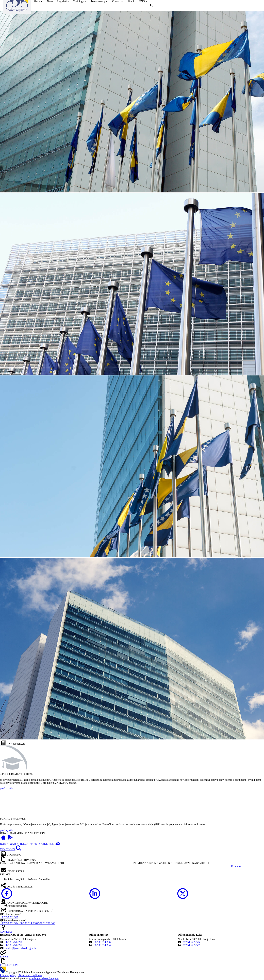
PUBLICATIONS (10, 965)
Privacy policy (8, 975)
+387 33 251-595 (13, 945)
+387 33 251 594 (9, 923)
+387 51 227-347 (190, 945)
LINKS (4, 957)
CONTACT (6, 932)
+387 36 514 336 (101, 942)
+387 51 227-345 (190, 942)
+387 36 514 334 (101, 945)
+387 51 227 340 (46, 923)
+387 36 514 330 (28, 923)
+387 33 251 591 (9, 917)
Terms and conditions (30, 975)
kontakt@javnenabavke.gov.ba (20, 948)
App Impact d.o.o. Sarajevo (44, 978)
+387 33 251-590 (13, 942)
